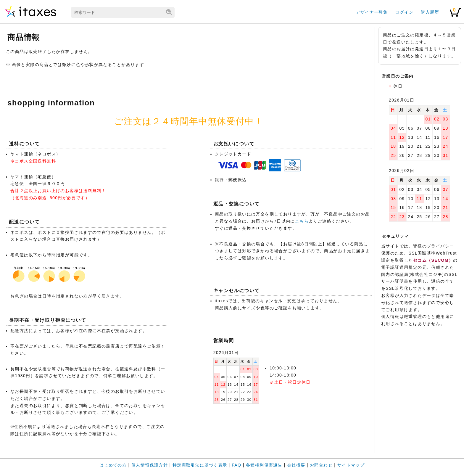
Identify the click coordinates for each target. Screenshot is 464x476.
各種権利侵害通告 (264, 465)
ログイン (404, 12)
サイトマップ (351, 465)
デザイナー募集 (372, 12)
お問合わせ (321, 465)
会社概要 (296, 465)
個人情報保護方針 (150, 465)
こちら (302, 221)
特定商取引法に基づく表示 (200, 465)
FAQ (236, 465)
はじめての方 (113, 465)
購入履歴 (430, 12)
